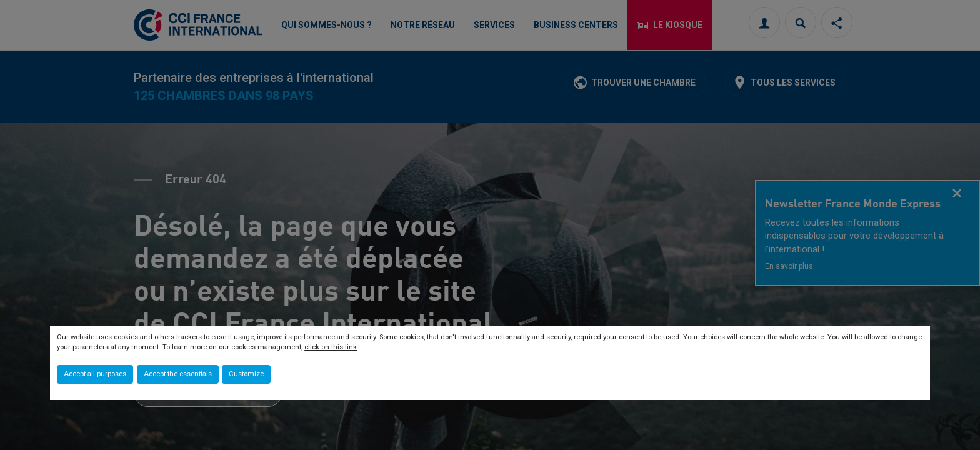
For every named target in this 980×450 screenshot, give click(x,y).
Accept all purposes (95, 374)
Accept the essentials (178, 374)
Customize (246, 374)
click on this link (331, 347)
